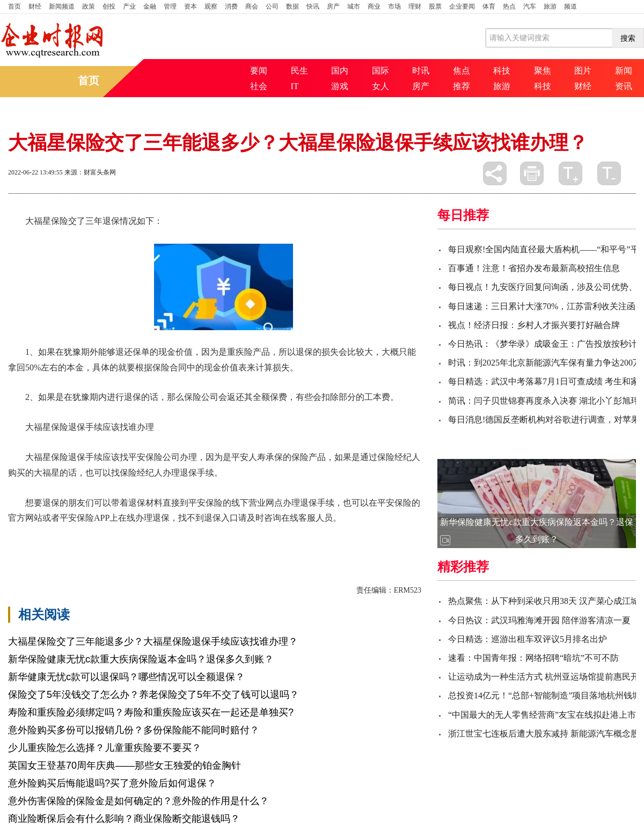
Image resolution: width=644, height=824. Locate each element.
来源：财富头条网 (90, 172)
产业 (129, 6)
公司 (272, 6)
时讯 (421, 71)
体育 (489, 6)
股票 (435, 6)
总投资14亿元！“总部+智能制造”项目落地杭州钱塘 (544, 695)
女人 (380, 86)
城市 (354, 6)
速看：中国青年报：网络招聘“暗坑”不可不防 (533, 658)
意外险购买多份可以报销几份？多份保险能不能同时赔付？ (134, 730)
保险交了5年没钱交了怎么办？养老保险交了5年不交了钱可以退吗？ (153, 695)
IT (295, 86)
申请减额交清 (352, 537)
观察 (211, 6)
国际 (380, 71)
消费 (231, 6)
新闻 (624, 71)
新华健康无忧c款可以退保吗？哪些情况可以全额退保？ (126, 677)
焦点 (462, 71)
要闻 (259, 71)
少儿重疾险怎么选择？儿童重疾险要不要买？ (105, 748)
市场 (394, 6)
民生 (299, 71)
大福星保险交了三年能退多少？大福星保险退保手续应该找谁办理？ (153, 641)
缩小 (609, 173)
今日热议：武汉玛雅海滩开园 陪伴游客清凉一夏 (539, 620)
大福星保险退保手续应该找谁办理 (223, 537)
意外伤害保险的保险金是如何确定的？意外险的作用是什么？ (138, 801)
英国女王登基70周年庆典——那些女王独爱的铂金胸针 (125, 765)
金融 (150, 6)
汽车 (530, 6)
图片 (583, 71)
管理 (170, 6)
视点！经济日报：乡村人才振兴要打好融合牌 (534, 325)
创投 (109, 6)
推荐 (462, 86)
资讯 (624, 86)
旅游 (550, 6)
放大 (570, 173)
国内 (340, 71)
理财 (415, 6)
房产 (333, 6)
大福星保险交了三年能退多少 (100, 537)
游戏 (340, 86)
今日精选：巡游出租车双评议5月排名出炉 (528, 639)
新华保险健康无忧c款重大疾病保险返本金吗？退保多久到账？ (141, 659)
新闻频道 (62, 6)
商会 (252, 6)
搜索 (628, 38)
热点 (509, 6)
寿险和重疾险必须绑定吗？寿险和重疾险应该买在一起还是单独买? (151, 712)
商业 (374, 6)
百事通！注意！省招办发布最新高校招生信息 (534, 268)
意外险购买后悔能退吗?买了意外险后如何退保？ (112, 783)
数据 (292, 6)
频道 (570, 6)
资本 (191, 6)
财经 (35, 6)
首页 (14, 6)
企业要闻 (462, 6)
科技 (502, 71)
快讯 (313, 6)
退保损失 (306, 537)
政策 (89, 6)
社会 (259, 86)
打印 (532, 173)
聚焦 (543, 71)
